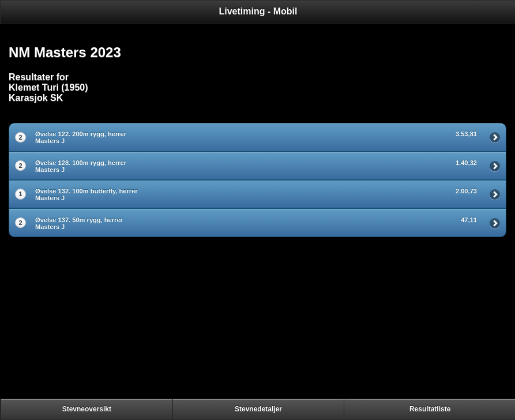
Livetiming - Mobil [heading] (258, 11)
